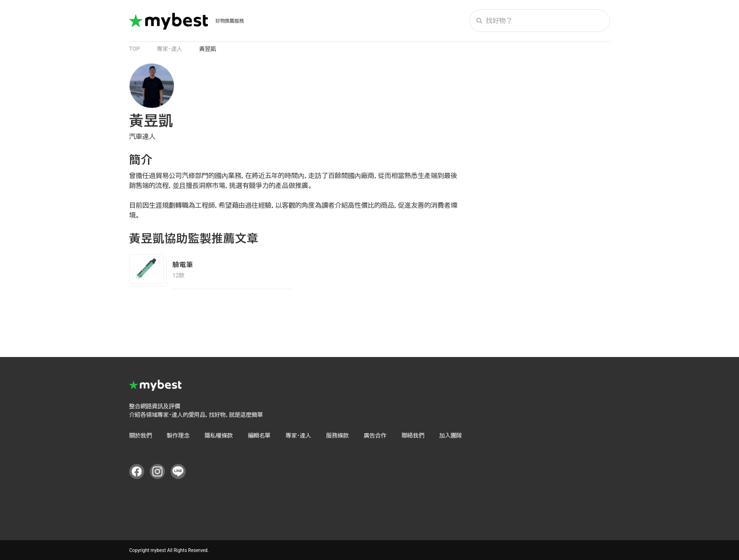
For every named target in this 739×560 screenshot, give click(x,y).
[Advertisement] (539, 204)
